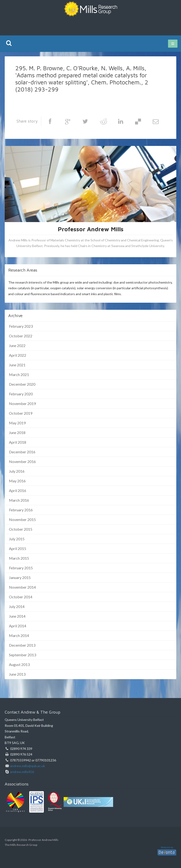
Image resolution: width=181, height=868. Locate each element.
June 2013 (17, 674)
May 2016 (17, 481)
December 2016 (22, 452)
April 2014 (18, 626)
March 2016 (19, 500)
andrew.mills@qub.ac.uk (28, 766)
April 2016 (18, 490)
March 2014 (19, 635)
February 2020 (21, 394)
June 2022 (17, 345)
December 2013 (22, 645)
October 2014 (21, 597)
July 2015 (17, 539)
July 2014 (17, 606)
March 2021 (19, 374)
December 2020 (22, 384)
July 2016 (17, 471)
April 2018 (18, 442)
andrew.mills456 (22, 772)
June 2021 (17, 365)
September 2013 (23, 655)
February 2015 (21, 568)
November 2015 (22, 519)
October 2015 (21, 529)
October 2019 (21, 413)
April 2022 (18, 355)
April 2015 (18, 548)
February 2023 (21, 326)
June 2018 (17, 432)
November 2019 (22, 403)
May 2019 (17, 423)
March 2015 (19, 558)
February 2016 (21, 510)
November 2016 (22, 461)
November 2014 (22, 587)
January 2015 (20, 577)
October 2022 (21, 336)
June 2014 (17, 616)
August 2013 (19, 664)
